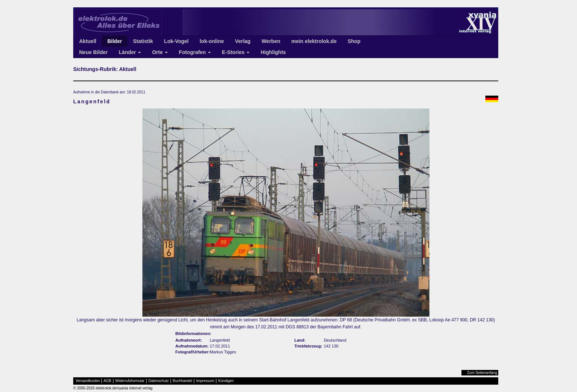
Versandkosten (88, 381)
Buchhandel (182, 381)
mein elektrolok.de (314, 41)
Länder (130, 52)
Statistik (143, 41)
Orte (160, 52)
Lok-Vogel (176, 41)
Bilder (115, 41)
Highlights (273, 52)
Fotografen (195, 52)
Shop (354, 41)
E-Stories (236, 52)
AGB (107, 381)
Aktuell (88, 41)
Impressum (205, 381)
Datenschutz (159, 381)
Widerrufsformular (130, 381)
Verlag (243, 41)
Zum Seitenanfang (482, 373)
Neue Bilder (93, 52)
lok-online (212, 41)
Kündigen (226, 381)
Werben (271, 41)
